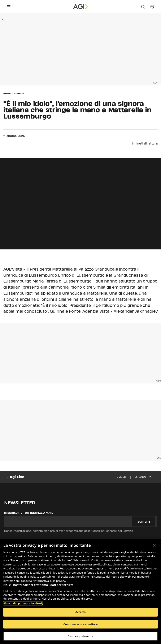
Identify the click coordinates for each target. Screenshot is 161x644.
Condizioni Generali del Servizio (112, 531)
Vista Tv (19, 93)
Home (7, 93)
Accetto (81, 612)
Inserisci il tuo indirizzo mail (29, 513)
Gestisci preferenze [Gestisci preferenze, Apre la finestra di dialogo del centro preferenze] (80, 636)
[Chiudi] (154, 545)
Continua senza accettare (80, 624)
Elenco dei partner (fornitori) (23, 603)
